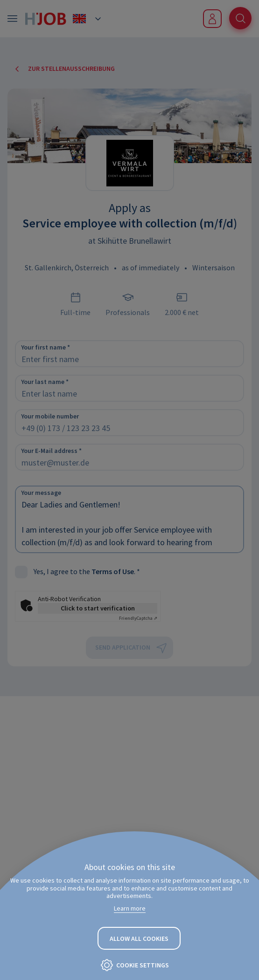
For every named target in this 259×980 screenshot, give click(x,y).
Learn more (130, 908)
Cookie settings (143, 965)
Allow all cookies (139, 939)
